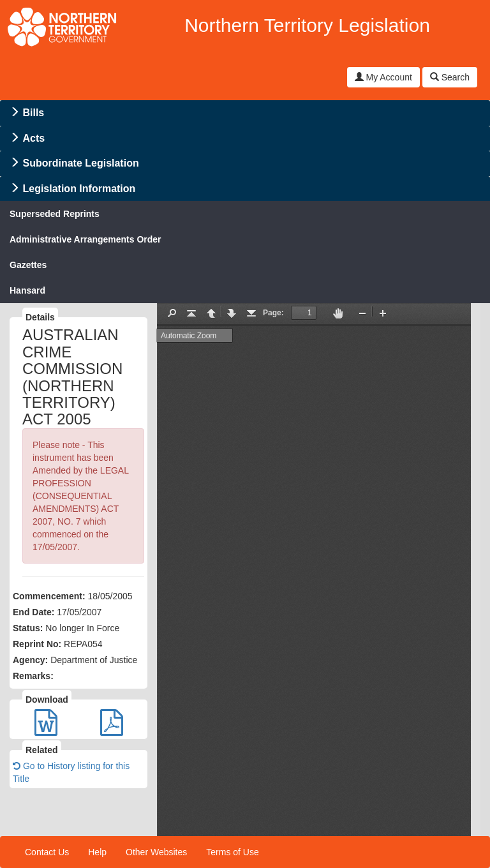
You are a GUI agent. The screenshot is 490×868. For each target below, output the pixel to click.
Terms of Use (232, 852)
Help (97, 852)
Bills (33, 113)
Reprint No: (37, 644)
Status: (28, 628)
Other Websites (156, 852)
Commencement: (49, 596)
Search (450, 77)
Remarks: (33, 676)
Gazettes (28, 265)
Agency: (30, 660)
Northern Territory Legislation (307, 25)
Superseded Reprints (55, 214)
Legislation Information (79, 189)
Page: (273, 313)
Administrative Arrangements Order (85, 239)
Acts (33, 138)
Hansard (27, 290)
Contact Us (47, 852)
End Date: (33, 612)
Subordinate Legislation (80, 163)
